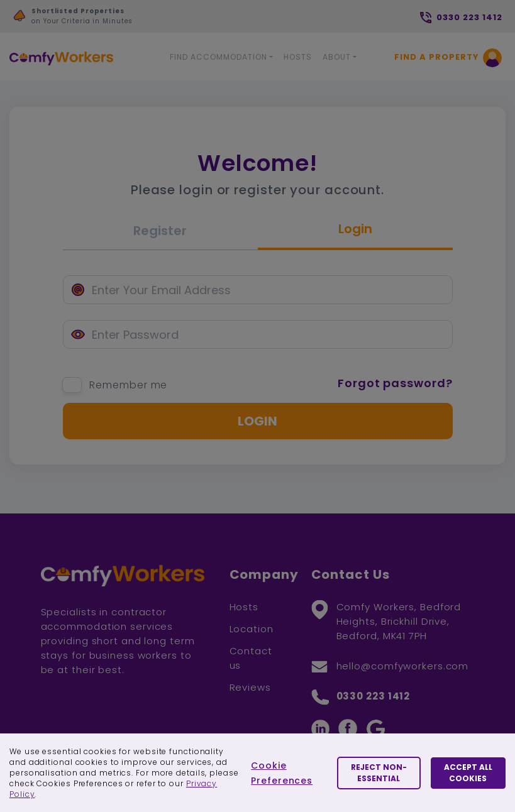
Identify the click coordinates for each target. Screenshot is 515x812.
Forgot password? (395, 383)
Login (355, 229)
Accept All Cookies (468, 773)
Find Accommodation (219, 57)
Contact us (251, 658)
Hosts (298, 57)
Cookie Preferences (282, 773)
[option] (137, 19)
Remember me (128, 385)
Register (160, 231)
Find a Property (437, 57)
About (337, 57)
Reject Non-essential (379, 773)
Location (252, 629)
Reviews (250, 687)
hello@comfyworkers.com (403, 666)
